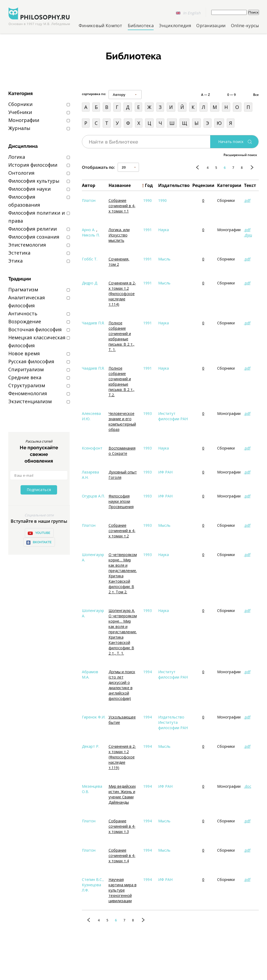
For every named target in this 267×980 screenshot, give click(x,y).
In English (192, 13)
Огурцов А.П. (93, 496)
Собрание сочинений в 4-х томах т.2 (122, 531)
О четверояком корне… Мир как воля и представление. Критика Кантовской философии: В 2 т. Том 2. (123, 573)
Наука (164, 230)
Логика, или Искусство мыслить (119, 235)
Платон (89, 200)
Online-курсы (245, 26)
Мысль (164, 259)
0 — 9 (232, 95)
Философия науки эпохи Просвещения (121, 501)
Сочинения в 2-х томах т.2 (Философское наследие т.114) (122, 294)
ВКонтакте (39, 543)
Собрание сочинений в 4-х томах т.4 (122, 856)
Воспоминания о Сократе (122, 451)
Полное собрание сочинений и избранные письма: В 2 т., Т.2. (121, 381)
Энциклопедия (175, 26)
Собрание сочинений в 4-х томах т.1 (122, 206)
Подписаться (39, 490)
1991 (148, 230)
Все (256, 95)
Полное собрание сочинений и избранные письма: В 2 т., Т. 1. (121, 336)
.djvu (248, 235)
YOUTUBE (39, 533)
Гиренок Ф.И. (94, 717)
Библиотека (141, 26)
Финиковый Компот (101, 26)
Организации (211, 26)
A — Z (206, 95)
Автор (89, 185)
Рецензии (203, 185)
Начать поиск (231, 142)
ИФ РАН (165, 472)
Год (149, 185)
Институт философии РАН (173, 416)
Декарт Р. (91, 746)
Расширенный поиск (240, 155)
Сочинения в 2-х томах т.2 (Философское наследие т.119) (122, 757)
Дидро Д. (90, 283)
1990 (148, 200)
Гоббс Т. (90, 259)
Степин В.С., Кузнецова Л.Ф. (93, 885)
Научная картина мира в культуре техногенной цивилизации (123, 890)
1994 (148, 672)
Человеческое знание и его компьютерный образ (122, 421)
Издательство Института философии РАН (173, 722)
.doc (248, 786)
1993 (148, 413)
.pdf (247, 200)
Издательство (174, 185)
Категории (229, 185)
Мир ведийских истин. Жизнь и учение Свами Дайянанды (122, 794)
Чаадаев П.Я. (93, 323)
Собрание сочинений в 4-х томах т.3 (122, 826)
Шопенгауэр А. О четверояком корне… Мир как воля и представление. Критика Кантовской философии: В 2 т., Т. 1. (123, 632)
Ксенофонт (92, 448)
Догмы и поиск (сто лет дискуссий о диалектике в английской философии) (122, 685)
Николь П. (91, 235)
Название (120, 185)
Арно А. (89, 230)
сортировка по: (94, 94)
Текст (250, 185)
